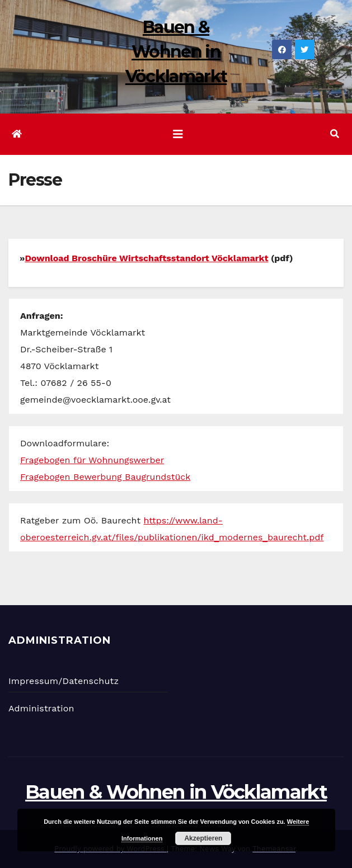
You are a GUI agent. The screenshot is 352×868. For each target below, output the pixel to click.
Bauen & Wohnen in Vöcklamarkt (176, 52)
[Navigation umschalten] (178, 134)
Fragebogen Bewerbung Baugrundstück (105, 477)
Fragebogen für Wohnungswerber (92, 460)
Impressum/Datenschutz (64, 681)
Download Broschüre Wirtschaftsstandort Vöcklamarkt (146, 258)
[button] (335, 134)
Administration (41, 708)
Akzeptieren (203, 838)
